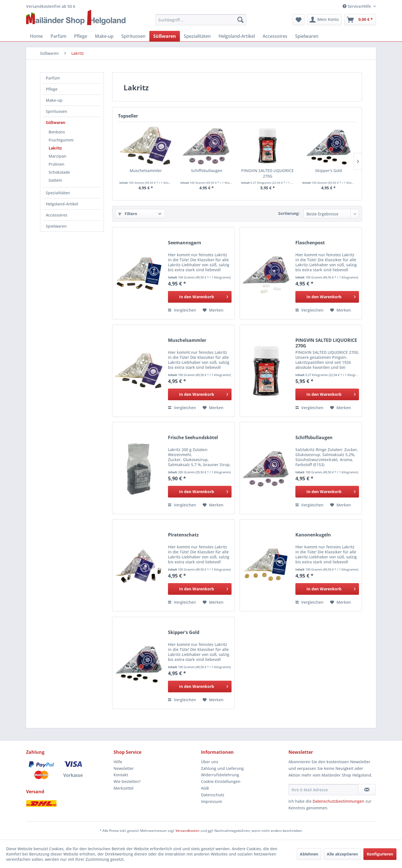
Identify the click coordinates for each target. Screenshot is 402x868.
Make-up (54, 100)
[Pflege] (81, 36)
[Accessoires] (275, 36)
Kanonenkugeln (313, 535)
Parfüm (53, 78)
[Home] (36, 36)
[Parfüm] (58, 36)
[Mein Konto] (324, 20)
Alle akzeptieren (342, 854)
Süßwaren (56, 122)
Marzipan (57, 156)
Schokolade (59, 172)
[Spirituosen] (133, 36)
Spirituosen (56, 111)
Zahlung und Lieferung (222, 768)
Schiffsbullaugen (207, 171)
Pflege (52, 89)
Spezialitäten (58, 193)
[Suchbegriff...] (201, 20)
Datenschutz (213, 795)
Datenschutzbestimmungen (338, 801)
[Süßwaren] (165, 36)
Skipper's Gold (329, 171)
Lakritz (55, 148)
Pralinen (56, 164)
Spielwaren (56, 226)
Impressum (212, 801)
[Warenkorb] (360, 20)
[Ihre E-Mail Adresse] (323, 790)
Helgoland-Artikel (62, 204)
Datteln (55, 180)
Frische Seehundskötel (193, 438)
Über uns (210, 762)
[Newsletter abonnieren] (367, 790)
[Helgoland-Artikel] (237, 36)
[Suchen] (240, 20)
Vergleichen (182, 310)
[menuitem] (201, 20)
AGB (205, 788)
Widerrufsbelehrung (220, 775)
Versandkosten (188, 831)
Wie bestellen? (127, 781)
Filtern (128, 214)
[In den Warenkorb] (200, 297)
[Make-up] (104, 36)
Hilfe (118, 762)
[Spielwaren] (307, 36)
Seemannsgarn (185, 243)
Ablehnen (309, 854)
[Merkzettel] (299, 20)
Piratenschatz (183, 535)
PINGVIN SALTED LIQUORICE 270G (267, 173)
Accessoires (57, 215)
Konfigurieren (380, 854)
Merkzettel (124, 788)
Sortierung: (289, 213)
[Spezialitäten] (197, 36)
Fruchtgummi (61, 140)
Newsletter (124, 768)
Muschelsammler (146, 171)
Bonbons (57, 132)
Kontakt (121, 775)
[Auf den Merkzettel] (213, 310)
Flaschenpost (310, 243)
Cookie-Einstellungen (221, 781)
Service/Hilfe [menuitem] (357, 6)
